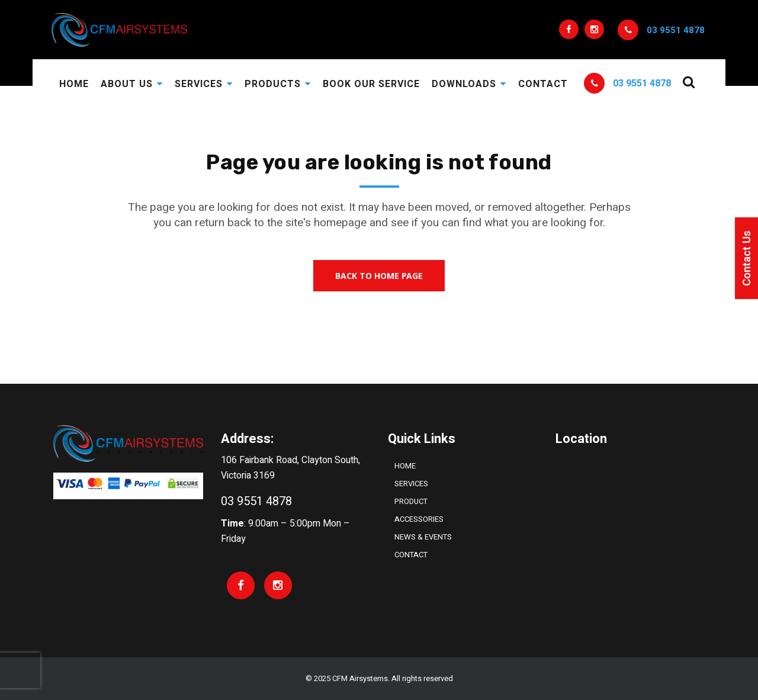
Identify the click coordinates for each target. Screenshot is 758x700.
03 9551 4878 (676, 30)
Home (405, 466)
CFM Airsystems (360, 678)
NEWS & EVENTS (423, 537)
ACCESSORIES (419, 519)
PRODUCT (411, 501)
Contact (411, 555)
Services (411, 484)
